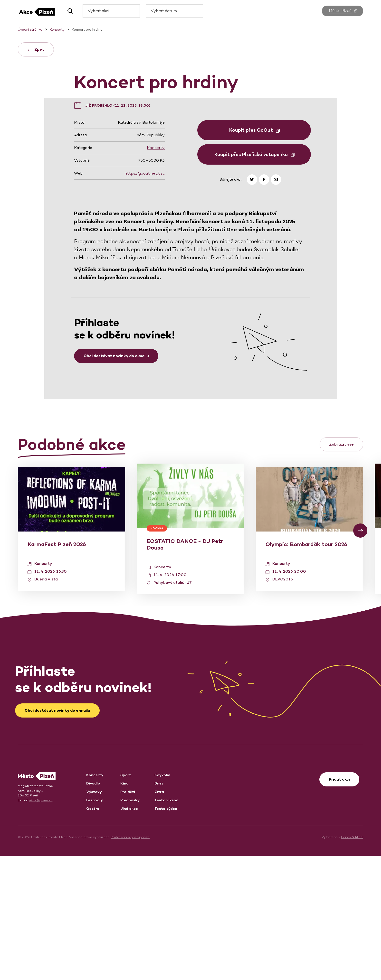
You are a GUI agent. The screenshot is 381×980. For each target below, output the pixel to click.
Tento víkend (166, 924)
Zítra (159, 916)
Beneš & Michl (352, 961)
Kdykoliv (162, 899)
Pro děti (128, 916)
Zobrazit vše (341, 568)
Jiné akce (129, 933)
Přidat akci (339, 903)
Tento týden (166, 933)
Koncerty (156, 272)
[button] (68, 11)
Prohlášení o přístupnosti (130, 961)
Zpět (36, 49)
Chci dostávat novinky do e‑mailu (116, 480)
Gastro (93, 933)
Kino (124, 907)
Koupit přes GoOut (254, 254)
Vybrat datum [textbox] (164, 11)
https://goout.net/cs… (145, 297)
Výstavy (94, 916)
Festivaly (95, 924)
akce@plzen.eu (41, 924)
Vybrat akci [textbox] (98, 11)
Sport (126, 899)
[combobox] (111, 11)
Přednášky (130, 924)
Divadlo (93, 907)
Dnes (159, 907)
